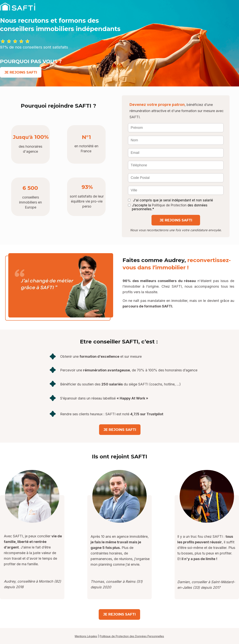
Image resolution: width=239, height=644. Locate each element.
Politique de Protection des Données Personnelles (132, 636)
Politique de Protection (169, 205)
